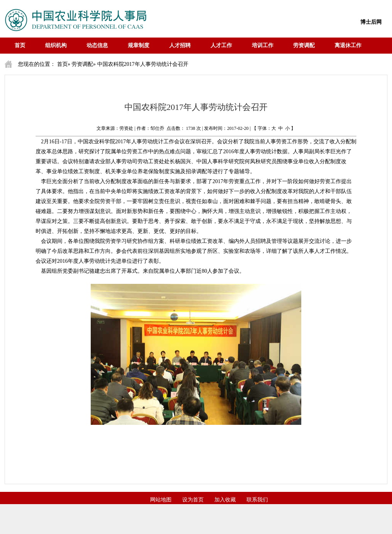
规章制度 (139, 45)
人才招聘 (180, 45)
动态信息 (97, 45)
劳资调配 (304, 45)
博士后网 (371, 22)
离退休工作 (348, 45)
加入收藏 (225, 500)
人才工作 (221, 45)
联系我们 (257, 500)
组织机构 (56, 45)
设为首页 (193, 500)
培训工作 (263, 45)
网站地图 (161, 500)
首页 (20, 45)
